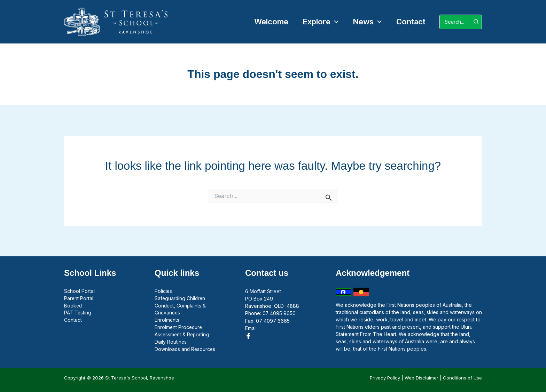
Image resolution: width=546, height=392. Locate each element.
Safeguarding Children (181, 299)
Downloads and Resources (186, 350)
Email (251, 328)
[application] (332, 22)
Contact (73, 321)
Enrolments (167, 321)
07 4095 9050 (279, 313)
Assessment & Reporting (182, 335)
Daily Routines (171, 342)
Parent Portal (79, 299)
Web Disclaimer (422, 378)
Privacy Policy (385, 378)
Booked (73, 306)
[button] (318, 22)
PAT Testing (78, 313)
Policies (163, 291)
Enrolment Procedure (179, 328)
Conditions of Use (462, 378)
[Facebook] (248, 336)
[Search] (476, 22)
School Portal (79, 291)
